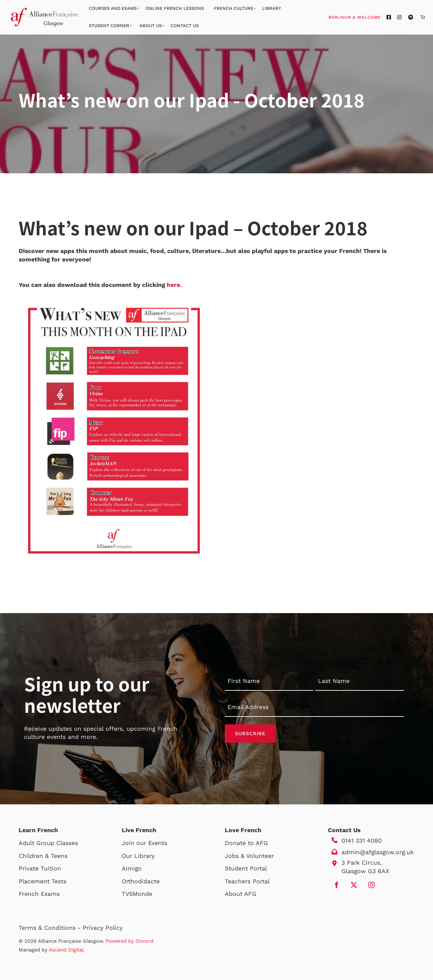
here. (174, 285)
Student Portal (246, 868)
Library (272, 8)
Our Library (138, 856)
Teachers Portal (247, 881)
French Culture (234, 8)
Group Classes (57, 843)
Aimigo (132, 868)
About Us (151, 26)
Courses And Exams (113, 8)
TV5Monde (137, 894)
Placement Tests (43, 881)
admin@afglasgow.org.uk (378, 852)
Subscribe (250, 733)
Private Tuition (40, 868)
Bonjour (368, 17)
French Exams (39, 894)
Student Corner (109, 26)
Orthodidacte (141, 881)
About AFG (241, 894)
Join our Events (144, 843)
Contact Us (185, 26)
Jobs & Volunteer (249, 856)
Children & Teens (43, 856)
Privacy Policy (103, 928)
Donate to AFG (246, 843)
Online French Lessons (175, 8)
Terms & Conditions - (51, 928)
